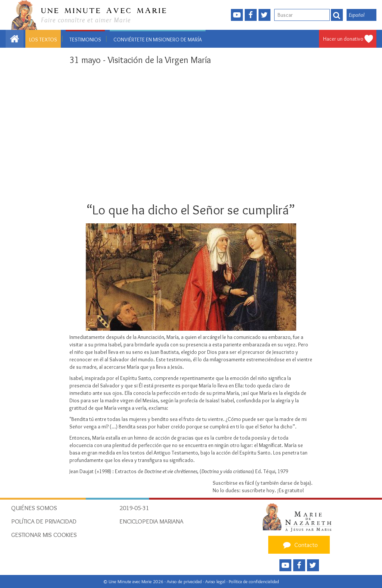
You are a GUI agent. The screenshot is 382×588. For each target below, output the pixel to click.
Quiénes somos (34, 508)
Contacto (299, 545)
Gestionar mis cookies (44, 535)
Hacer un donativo (343, 39)
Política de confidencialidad (254, 581)
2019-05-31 (134, 508)
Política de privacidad (44, 521)
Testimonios (85, 40)
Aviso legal (216, 581)
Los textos (43, 40)
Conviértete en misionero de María (158, 40)
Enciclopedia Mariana (151, 521)
